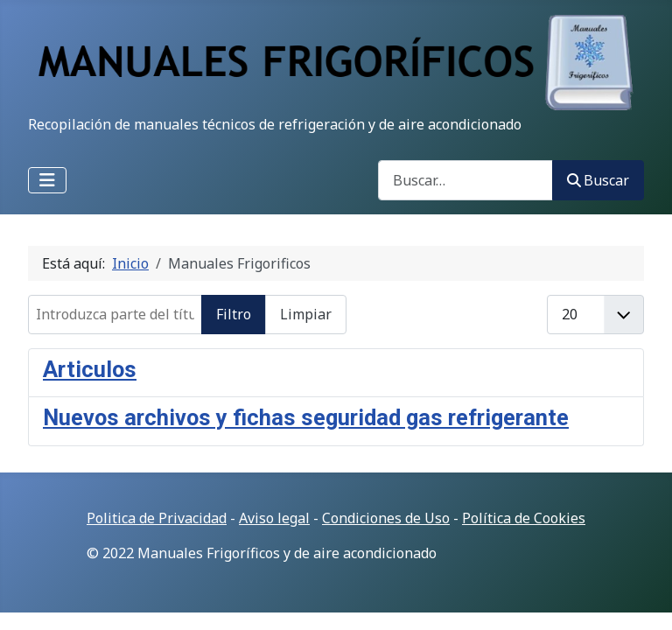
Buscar (598, 180)
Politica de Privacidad (157, 518)
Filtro (234, 314)
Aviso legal (274, 518)
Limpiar (306, 314)
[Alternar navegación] (47, 180)
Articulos (90, 369)
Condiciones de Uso (386, 518)
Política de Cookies (524, 518)
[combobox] (465, 180)
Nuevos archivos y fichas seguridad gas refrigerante (306, 417)
